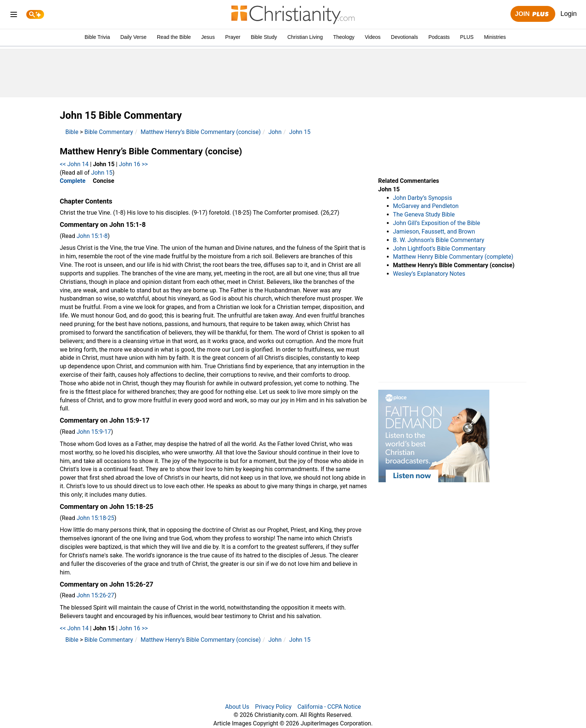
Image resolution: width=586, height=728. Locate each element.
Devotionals (404, 37)
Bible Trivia (97, 37)
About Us (237, 707)
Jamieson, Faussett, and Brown (434, 232)
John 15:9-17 (94, 432)
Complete (73, 181)
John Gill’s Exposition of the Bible (437, 223)
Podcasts (439, 37)
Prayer (233, 37)
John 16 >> (133, 164)
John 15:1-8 (92, 236)
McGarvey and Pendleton (426, 206)
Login (569, 14)
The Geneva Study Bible (424, 214)
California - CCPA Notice (329, 707)
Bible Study (264, 37)
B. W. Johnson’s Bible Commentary (439, 240)
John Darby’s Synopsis (423, 198)
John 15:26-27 (96, 595)
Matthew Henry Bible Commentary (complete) (453, 257)
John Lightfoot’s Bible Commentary (439, 249)
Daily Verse (133, 37)
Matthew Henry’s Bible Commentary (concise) (201, 132)
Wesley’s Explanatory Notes (429, 274)
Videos (373, 37)
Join (533, 14)
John (275, 132)
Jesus (208, 37)
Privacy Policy (273, 707)
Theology (344, 37)
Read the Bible (174, 37)
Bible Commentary (109, 132)
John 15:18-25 (96, 518)
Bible (72, 132)
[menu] (14, 16)
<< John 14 (74, 164)
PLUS (467, 37)
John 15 (300, 132)
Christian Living (305, 37)
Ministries (495, 37)
